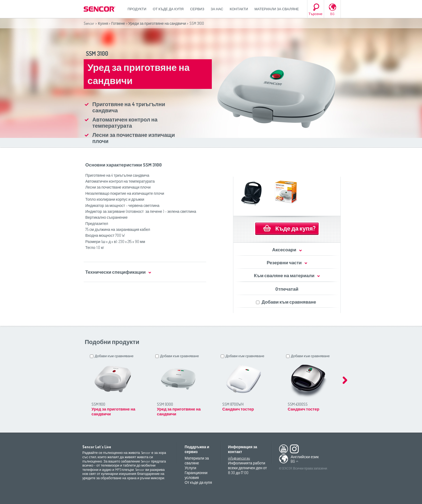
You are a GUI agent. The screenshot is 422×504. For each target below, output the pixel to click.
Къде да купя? (295, 228)
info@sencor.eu (239, 458)
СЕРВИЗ (197, 9)
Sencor (89, 23)
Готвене (118, 23)
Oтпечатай (287, 289)
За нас (217, 9)
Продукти (137, 9)
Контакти (239, 9)
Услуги (190, 468)
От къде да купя (168, 9)
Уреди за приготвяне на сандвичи (157, 23)
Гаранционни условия (196, 475)
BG (332, 14)
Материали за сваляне (277, 9)
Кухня (103, 23)
